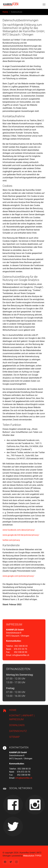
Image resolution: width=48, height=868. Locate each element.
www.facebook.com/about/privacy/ (19, 530)
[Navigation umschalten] (44, 4)
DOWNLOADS (17, 725)
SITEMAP (14, 737)
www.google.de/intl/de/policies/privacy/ (21, 535)
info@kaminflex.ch (21, 655)
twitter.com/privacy (11, 540)
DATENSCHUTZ (18, 731)
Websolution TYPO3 (32, 856)
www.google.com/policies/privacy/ (18, 576)
